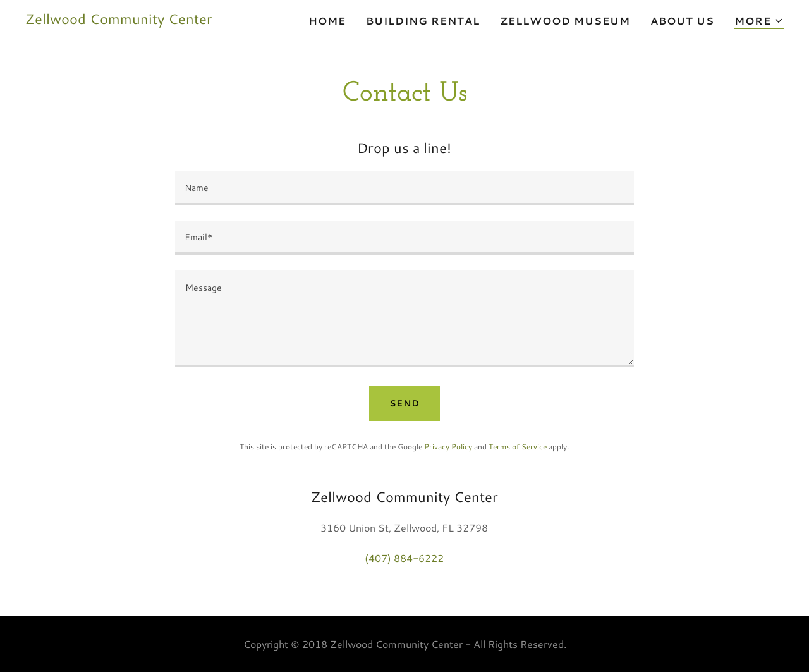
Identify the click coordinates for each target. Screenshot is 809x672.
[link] (119, 20)
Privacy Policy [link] (448, 447)
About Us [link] (682, 21)
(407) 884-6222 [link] (404, 558)
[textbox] (404, 188)
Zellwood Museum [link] (565, 21)
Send (404, 403)
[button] (759, 21)
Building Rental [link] (423, 21)
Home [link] (327, 21)
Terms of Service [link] (518, 447)
